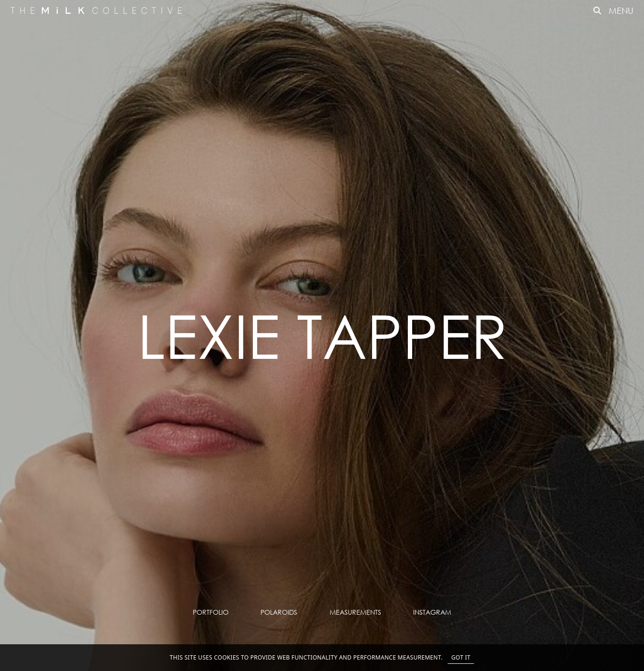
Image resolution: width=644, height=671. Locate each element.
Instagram (432, 612)
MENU (621, 10)
